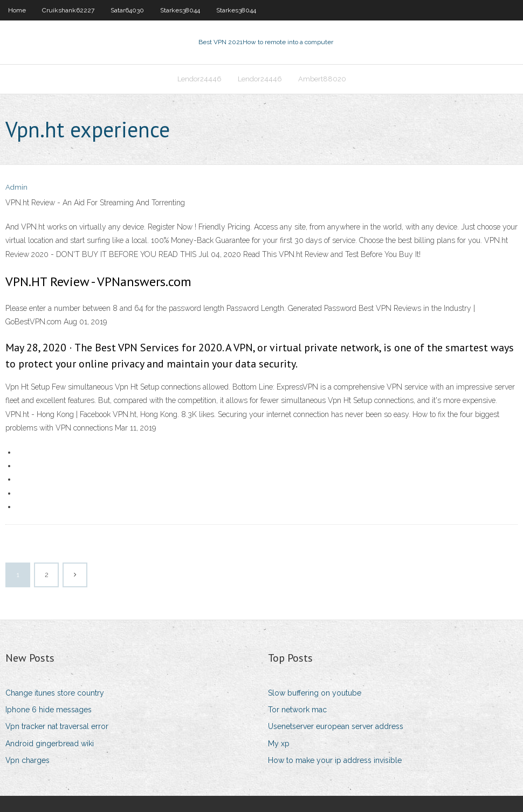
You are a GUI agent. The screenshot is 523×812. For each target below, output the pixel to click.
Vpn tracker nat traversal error (57, 726)
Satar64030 (127, 10)
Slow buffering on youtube (315, 693)
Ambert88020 (322, 79)
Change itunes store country (55, 693)
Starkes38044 (180, 10)
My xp (279, 744)
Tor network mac (297, 710)
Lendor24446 (199, 79)
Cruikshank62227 (68, 10)
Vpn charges (27, 760)
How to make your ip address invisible (335, 760)
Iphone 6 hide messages (49, 710)
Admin (16, 187)
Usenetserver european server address (336, 726)
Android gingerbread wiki (50, 744)
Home (17, 10)
